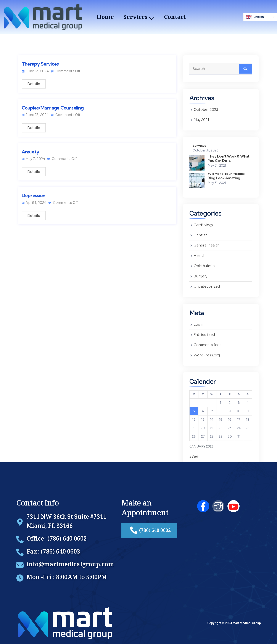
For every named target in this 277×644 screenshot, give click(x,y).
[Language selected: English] (260, 17)
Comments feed (208, 343)
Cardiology (203, 225)
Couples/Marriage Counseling (53, 108)
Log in (199, 323)
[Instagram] (218, 504)
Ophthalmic (204, 265)
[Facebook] (203, 504)
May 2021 (201, 120)
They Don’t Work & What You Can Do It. (229, 158)
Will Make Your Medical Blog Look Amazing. (227, 175)
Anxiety (30, 152)
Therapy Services (40, 64)
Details (34, 84)
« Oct (194, 455)
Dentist (200, 235)
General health (207, 245)
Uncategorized (207, 285)
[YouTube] (234, 504)
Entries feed (205, 333)
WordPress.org (207, 353)
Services (200, 145)
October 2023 (206, 110)
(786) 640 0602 (150, 528)
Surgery (201, 275)
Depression (34, 196)
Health (200, 255)
